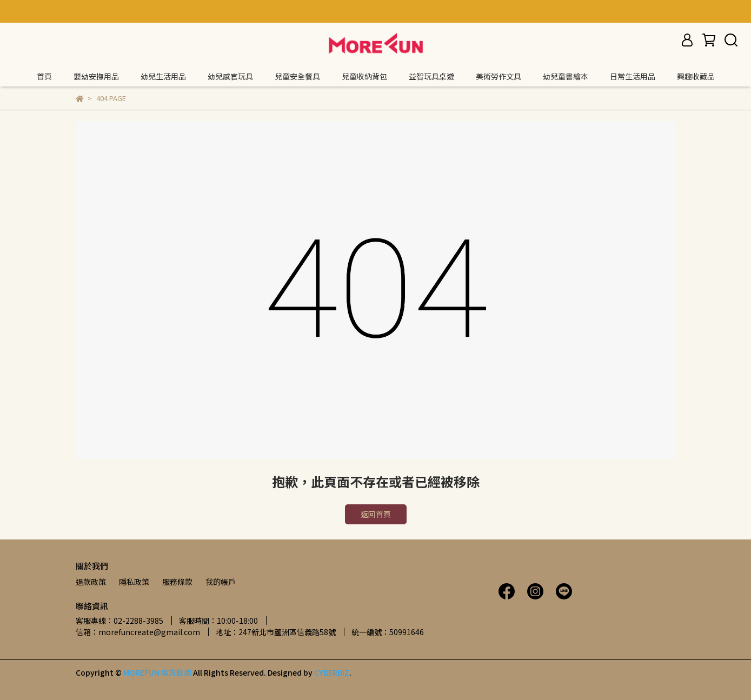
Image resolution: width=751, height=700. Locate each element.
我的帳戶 (221, 582)
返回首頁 (376, 514)
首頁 (44, 76)
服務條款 (177, 582)
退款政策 (91, 582)
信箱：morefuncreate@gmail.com (138, 632)
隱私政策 (134, 582)
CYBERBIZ (332, 672)
